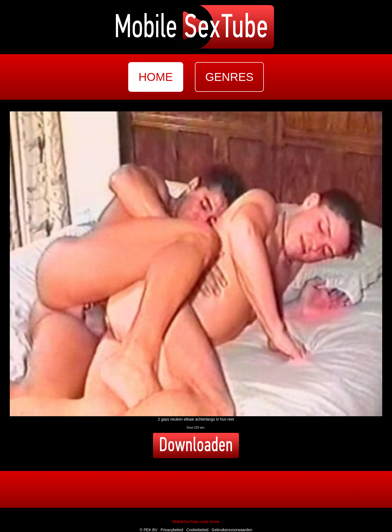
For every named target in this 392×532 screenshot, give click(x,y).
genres (229, 77)
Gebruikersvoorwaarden (232, 530)
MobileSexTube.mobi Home (196, 522)
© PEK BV (148, 530)
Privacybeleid (172, 530)
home (156, 77)
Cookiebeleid (197, 530)
